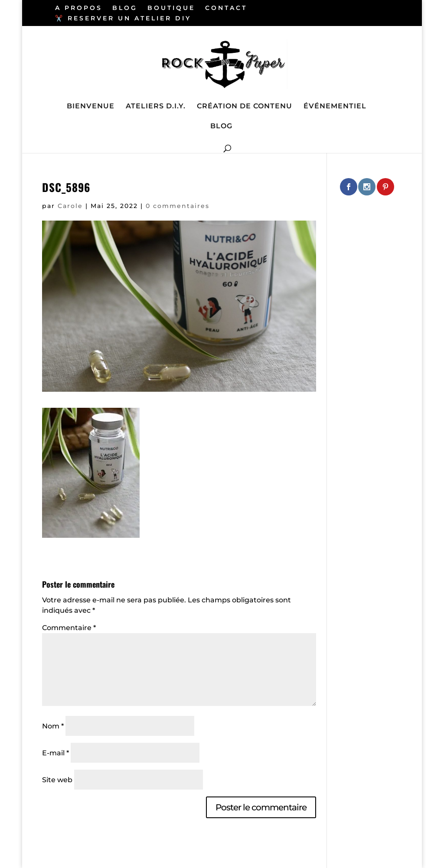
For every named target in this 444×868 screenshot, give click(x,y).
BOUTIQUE (171, 8)
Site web (57, 780)
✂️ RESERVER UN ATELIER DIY (123, 19)
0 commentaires (178, 206)
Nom (53, 726)
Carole (70, 206)
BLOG (125, 8)
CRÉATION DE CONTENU (245, 107)
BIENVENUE (91, 107)
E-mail (55, 753)
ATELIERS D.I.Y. (156, 107)
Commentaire (69, 628)
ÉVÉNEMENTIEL (335, 107)
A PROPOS (79, 8)
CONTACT (226, 8)
